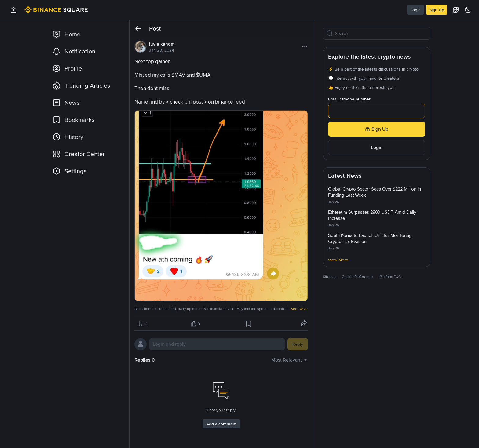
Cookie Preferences (358, 277)
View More (338, 260)
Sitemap (330, 277)
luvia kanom (162, 44)
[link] (85, 34)
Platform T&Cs (391, 277)
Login (415, 10)
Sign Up (437, 10)
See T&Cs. (299, 309)
